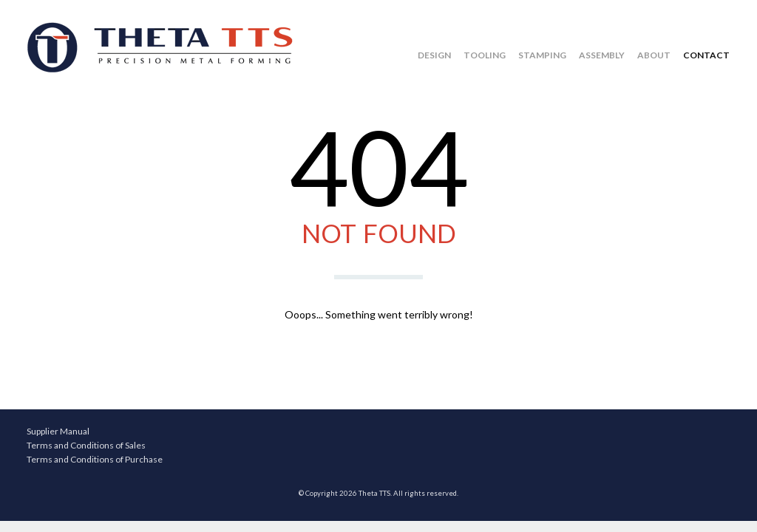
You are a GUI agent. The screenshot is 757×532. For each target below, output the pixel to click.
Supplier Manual (58, 431)
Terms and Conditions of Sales (86, 445)
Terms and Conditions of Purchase (95, 459)
